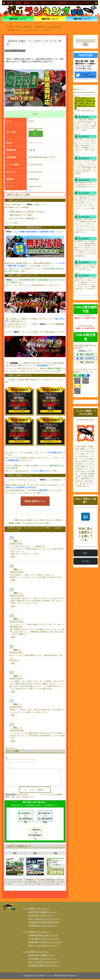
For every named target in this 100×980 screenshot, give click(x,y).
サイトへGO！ (36, 134)
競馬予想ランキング (18, 19)
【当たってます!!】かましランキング (43, 963)
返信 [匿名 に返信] (13, 558)
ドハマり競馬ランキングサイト (36, 909)
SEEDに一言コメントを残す (19, 195)
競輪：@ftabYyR (85, 362)
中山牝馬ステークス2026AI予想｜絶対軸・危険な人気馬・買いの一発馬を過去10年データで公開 (85, 103)
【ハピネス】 (84, 117)
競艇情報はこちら (45, 818)
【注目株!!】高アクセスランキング (42, 926)
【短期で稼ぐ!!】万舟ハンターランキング (45, 943)
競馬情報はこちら (26, 818)
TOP (20, 27)
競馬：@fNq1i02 (85, 354)
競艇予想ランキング (82, 19)
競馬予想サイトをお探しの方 (15, 51)
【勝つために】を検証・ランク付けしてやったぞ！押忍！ (38, 521)
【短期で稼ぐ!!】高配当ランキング (42, 913)
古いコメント (12, 749)
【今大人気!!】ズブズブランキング (42, 959)
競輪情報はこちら (35, 834)
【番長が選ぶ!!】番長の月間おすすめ (43, 923)
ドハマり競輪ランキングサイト (36, 953)
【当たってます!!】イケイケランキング (44, 920)
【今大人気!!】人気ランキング (40, 916)
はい (86, 553)
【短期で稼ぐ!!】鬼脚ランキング (41, 956)
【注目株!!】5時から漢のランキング (43, 936)
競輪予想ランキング (50, 19)
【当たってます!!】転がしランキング (43, 946)
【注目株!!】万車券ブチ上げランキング (44, 966)
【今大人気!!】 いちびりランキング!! (43, 940)
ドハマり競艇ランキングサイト (36, 933)
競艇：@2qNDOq (85, 358)
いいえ (86, 561)
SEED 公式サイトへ (35, 502)
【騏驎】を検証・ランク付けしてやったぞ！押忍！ (29, 524)
